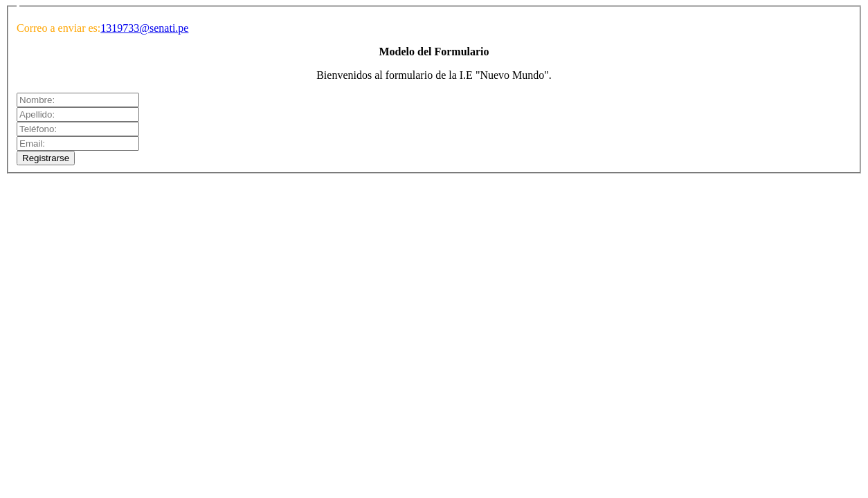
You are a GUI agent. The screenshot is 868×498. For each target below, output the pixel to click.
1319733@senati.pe (144, 28)
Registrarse (46, 158)
